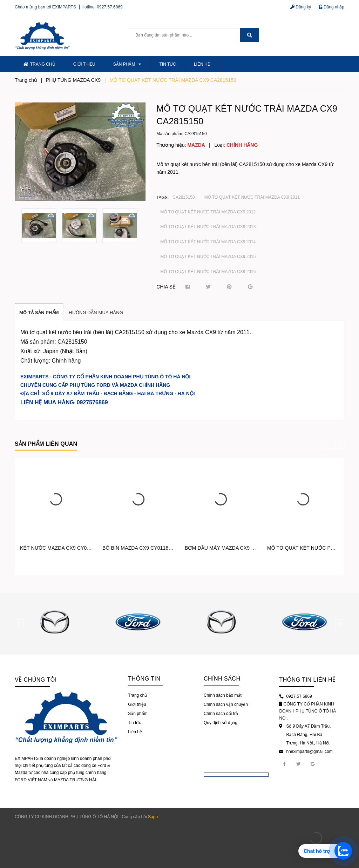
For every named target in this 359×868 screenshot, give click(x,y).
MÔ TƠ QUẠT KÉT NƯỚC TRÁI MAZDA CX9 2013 (208, 227)
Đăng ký (301, 7)
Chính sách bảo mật (223, 695)
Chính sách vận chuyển (226, 704)
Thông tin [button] (144, 679)
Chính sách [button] (222, 679)
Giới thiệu (84, 64)
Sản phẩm (127, 64)
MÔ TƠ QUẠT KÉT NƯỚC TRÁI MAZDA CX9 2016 (208, 272)
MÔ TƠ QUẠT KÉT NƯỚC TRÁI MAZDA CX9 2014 (208, 242)
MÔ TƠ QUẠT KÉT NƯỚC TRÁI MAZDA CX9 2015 (208, 257)
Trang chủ (39, 64)
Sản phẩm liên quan (46, 444)
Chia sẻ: (167, 287)
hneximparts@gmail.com (309, 751)
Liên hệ (202, 64)
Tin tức (167, 64)
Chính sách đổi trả (221, 714)
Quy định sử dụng (221, 723)
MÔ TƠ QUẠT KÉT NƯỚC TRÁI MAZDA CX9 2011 (252, 197)
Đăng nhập (331, 7)
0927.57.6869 (110, 7)
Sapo (153, 817)
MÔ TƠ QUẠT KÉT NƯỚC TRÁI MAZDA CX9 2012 (208, 212)
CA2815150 (184, 197)
